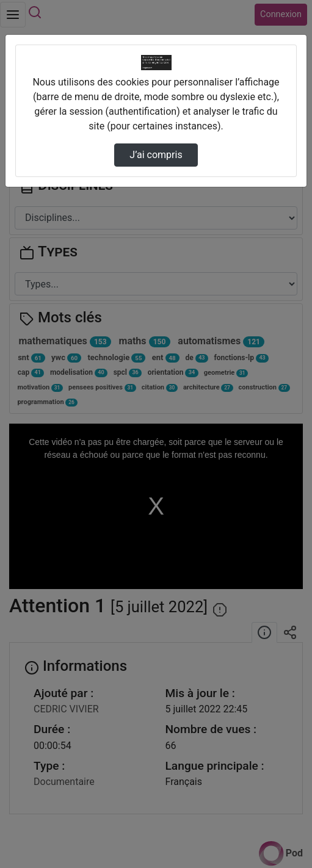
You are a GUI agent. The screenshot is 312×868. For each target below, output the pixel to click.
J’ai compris (156, 155)
